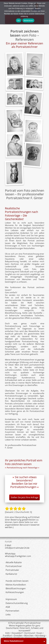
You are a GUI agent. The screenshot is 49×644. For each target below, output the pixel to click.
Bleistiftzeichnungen (16, 588)
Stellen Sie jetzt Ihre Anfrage (24, 497)
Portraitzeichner (14, 566)
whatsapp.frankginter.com (18, 556)
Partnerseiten (12, 611)
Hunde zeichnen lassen (17, 581)
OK (18, 21)
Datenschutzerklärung (17, 603)
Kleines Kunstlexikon (16, 585)
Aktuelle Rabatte (14, 562)
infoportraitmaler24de (17, 548)
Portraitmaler (12, 570)
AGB (8, 607)
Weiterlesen (28, 21)
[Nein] (46, 12)
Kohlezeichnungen (15, 592)
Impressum (11, 599)
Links (8, 615)
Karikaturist (11, 574)
